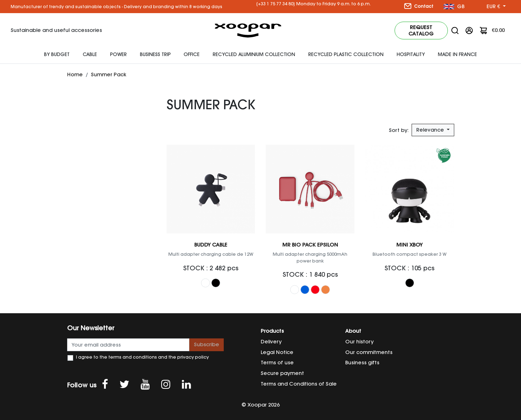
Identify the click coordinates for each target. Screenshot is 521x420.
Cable (90, 54)
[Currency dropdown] (496, 7)
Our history (359, 342)
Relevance (431, 130)
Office (192, 54)
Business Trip (155, 54)
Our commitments (369, 352)
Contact (419, 6)
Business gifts (362, 363)
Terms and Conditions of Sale (299, 384)
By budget (57, 54)
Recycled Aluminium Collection (254, 54)
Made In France (457, 54)
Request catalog (421, 31)
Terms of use (277, 363)
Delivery (271, 342)
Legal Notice (277, 352)
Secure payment (282, 373)
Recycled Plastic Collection (346, 54)
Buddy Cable (211, 245)
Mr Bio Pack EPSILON (310, 245)
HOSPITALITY (411, 54)
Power (118, 54)
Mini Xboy (409, 245)
